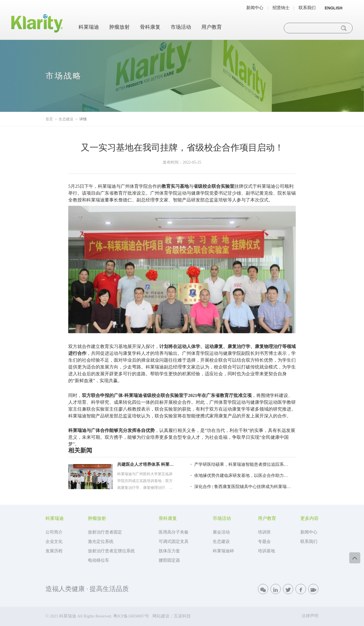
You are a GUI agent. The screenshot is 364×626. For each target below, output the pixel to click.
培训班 (264, 532)
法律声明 (310, 616)
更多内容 (309, 518)
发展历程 (54, 551)
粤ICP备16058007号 (131, 616)
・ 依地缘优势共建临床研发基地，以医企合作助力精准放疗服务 (240, 475)
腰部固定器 (169, 560)
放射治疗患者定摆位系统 (111, 551)
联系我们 (307, 8)
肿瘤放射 (119, 27)
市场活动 (181, 27)
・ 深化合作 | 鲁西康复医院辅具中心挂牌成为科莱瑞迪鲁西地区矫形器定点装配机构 (240, 487)
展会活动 (221, 532)
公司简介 (54, 532)
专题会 (264, 541)
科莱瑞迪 (89, 27)
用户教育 (212, 27)
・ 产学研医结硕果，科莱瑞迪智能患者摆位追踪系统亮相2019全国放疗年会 (240, 464)
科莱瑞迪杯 (223, 551)
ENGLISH (334, 8)
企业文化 (54, 541)
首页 (49, 119)
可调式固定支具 (174, 541)
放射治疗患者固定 (105, 532)
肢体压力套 (169, 551)
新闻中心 (255, 8)
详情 (83, 119)
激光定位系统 (101, 541)
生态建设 (66, 119)
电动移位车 (99, 560)
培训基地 (266, 551)
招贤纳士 (281, 8)
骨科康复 (150, 27)
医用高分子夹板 (174, 532)
